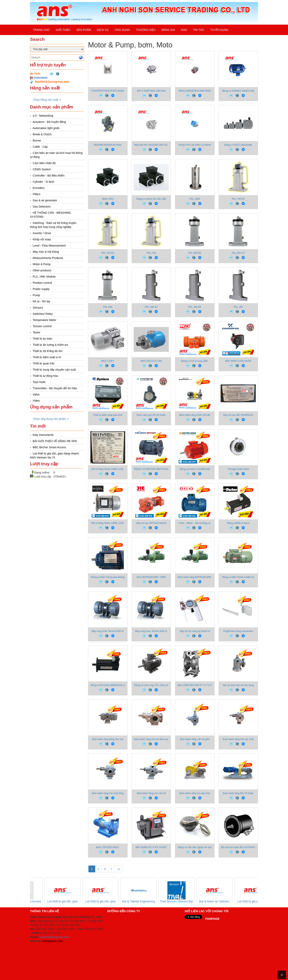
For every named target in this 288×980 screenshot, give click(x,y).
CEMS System (42, 169)
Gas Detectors (42, 207)
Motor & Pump (42, 264)
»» (119, 869)
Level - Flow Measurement (49, 246)
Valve (36, 394)
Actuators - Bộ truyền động (49, 122)
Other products (42, 270)
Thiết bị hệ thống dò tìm (47, 351)
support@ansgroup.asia (54, 937)
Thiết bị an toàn (42, 339)
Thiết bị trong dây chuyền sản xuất (54, 370)
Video (36, 401)
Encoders (39, 188)
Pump (36, 295)
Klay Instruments (43, 435)
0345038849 (41, 78)
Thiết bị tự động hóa (45, 376)
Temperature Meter (44, 320)
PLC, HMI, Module (44, 277)
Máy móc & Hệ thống (46, 252)
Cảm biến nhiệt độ (44, 163)
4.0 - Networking (43, 116)
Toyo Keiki (39, 382)
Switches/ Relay (43, 314)
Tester (36, 332)
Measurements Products (48, 258)
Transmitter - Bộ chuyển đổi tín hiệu (55, 388)
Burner (37, 140)
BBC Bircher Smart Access (49, 447)
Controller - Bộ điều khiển (49, 176)
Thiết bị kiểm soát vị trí (47, 357)
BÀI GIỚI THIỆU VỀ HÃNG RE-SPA (55, 441)
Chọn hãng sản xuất (47, 100)
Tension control (42, 326)
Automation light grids (46, 128)
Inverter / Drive (42, 233)
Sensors (38, 308)
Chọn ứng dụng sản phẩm (51, 419)
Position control (42, 283)
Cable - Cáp (40, 147)
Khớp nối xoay (42, 239)
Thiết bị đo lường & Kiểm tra (50, 345)
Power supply (41, 289)
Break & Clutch (42, 134)
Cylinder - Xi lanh (43, 182)
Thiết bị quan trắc (44, 363)
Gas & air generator (45, 200)
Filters (37, 194)
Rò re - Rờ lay (42, 301)
